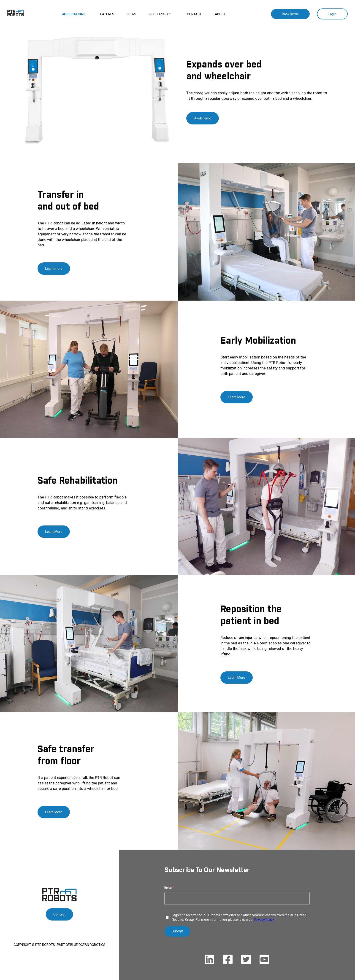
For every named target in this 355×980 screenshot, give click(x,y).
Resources (159, 14)
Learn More (237, 397)
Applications (74, 14)
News (132, 14)
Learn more (54, 269)
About (220, 14)
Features (106, 14)
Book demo (203, 118)
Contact (194, 14)
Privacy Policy (264, 920)
